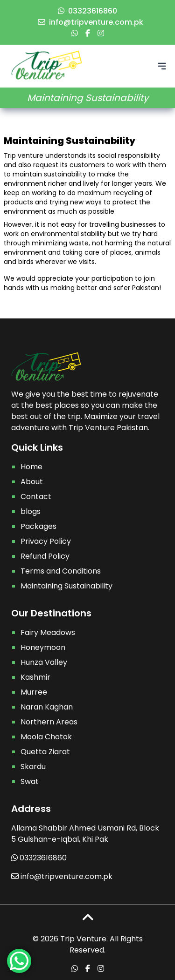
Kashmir (35, 677)
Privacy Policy (46, 541)
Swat (30, 781)
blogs (31, 511)
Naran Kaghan (47, 707)
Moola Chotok (46, 737)
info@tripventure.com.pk (91, 22)
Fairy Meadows (48, 632)
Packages (38, 526)
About (32, 482)
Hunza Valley (44, 662)
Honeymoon (43, 647)
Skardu (33, 767)
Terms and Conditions (61, 571)
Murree (34, 692)
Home (31, 467)
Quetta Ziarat (45, 752)
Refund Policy (45, 556)
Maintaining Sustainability (66, 586)
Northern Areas (49, 722)
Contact (36, 497)
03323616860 (87, 11)
